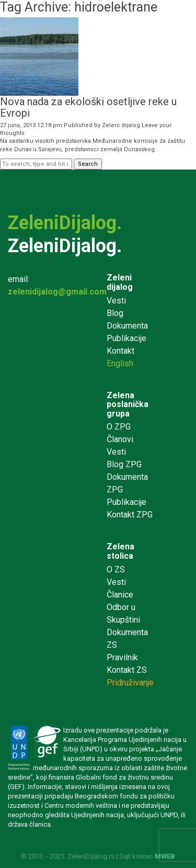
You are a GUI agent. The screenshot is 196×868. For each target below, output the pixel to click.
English (120, 363)
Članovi (120, 439)
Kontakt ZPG (130, 515)
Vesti (116, 301)
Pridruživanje (130, 683)
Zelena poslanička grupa (128, 404)
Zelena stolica (120, 551)
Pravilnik (122, 657)
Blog (115, 313)
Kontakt (120, 351)
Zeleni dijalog (121, 125)
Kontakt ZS (127, 670)
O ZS (116, 570)
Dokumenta (127, 326)
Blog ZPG (124, 464)
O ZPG (119, 427)
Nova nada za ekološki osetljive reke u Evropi (88, 107)
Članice (120, 595)
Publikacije (126, 338)
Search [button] (88, 164)
